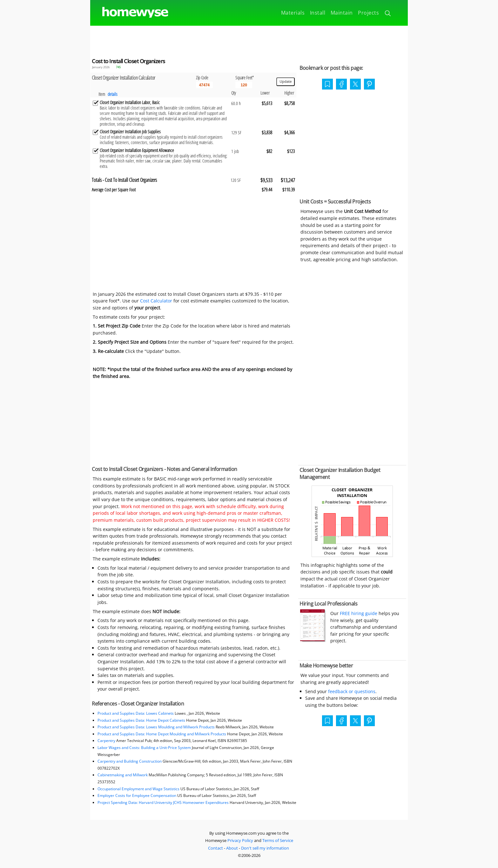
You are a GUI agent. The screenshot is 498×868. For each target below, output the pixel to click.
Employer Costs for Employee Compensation (137, 795)
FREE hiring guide (358, 613)
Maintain (342, 13)
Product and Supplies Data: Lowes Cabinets (136, 713)
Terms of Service (278, 840)
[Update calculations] (286, 82)
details (113, 94)
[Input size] (244, 85)
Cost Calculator (156, 301)
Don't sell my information (265, 848)
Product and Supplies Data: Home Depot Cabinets (141, 720)
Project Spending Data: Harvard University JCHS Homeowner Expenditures (163, 802)
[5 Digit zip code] (204, 85)
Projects (368, 13)
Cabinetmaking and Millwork (123, 775)
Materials (293, 13)
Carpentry (106, 741)
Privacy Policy (240, 840)
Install (318, 13)
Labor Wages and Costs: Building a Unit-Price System (144, 748)
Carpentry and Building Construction (130, 761)
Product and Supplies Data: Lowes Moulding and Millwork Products (157, 727)
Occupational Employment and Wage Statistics (138, 789)
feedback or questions (352, 691)
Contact (215, 848)
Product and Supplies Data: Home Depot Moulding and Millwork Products (162, 734)
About (232, 848)
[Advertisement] (249, 40)
